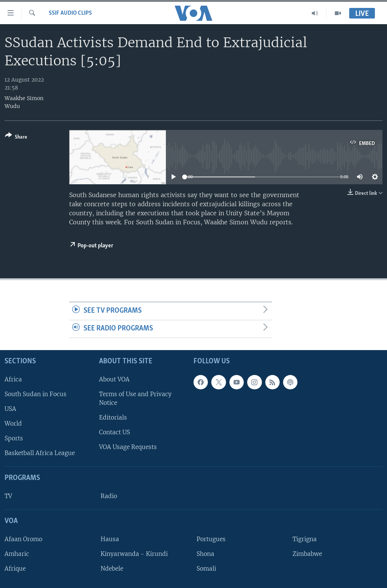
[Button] (16, 138)
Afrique (15, 569)
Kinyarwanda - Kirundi (134, 554)
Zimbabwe (307, 554)
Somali (206, 569)
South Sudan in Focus (36, 394)
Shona (205, 554)
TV (8, 496)
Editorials (113, 417)
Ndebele (112, 569)
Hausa (110, 539)
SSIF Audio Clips (70, 13)
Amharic (17, 554)
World (13, 424)
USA (10, 409)
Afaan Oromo (23, 539)
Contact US (115, 432)
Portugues (211, 539)
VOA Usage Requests (128, 447)
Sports (14, 438)
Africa (13, 379)
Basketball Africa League (40, 453)
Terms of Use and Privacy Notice (135, 398)
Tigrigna (305, 539)
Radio (109, 496)
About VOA (114, 379)
